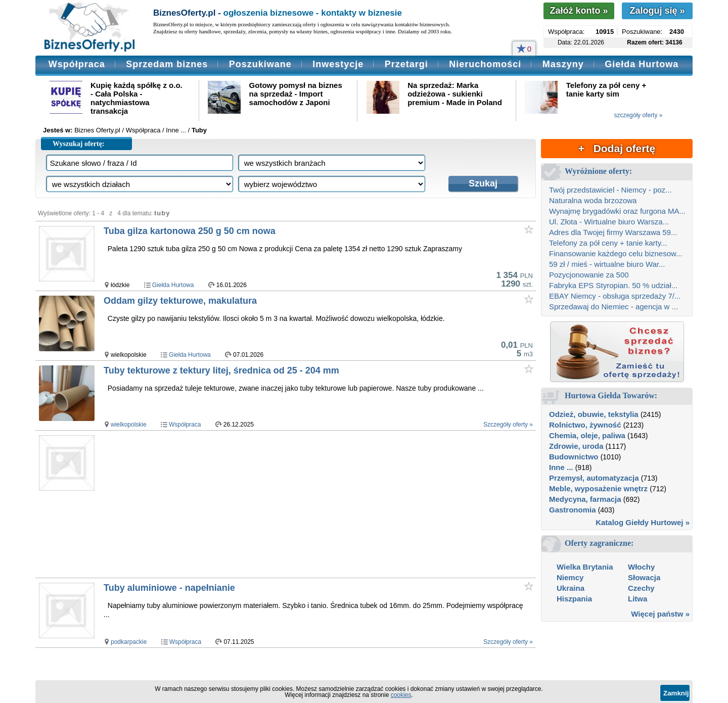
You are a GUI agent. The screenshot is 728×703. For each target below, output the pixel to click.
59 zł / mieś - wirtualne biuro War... (607, 264)
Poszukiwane (260, 64)
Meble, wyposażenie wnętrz (598, 488)
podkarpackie (129, 642)
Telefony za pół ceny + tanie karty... (608, 243)
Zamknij (676, 693)
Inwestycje (338, 64)
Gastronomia (573, 510)
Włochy (641, 567)
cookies (401, 695)
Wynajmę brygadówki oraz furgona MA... (617, 211)
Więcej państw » (660, 614)
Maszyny (563, 64)
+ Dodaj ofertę (617, 148)
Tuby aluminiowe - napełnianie (169, 588)
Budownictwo (574, 457)
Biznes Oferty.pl (97, 130)
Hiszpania (574, 599)
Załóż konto (579, 11)
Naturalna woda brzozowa (593, 200)
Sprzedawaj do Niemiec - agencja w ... (613, 307)
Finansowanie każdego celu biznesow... (616, 253)
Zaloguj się (657, 11)
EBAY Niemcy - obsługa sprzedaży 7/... (615, 296)
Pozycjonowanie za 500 (589, 275)
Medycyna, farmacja (585, 499)
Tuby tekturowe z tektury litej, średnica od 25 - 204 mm (221, 370)
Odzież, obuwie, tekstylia (594, 414)
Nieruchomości (485, 64)
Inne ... (561, 467)
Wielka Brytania (585, 567)
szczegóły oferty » (638, 115)
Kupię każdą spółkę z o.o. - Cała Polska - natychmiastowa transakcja (136, 98)
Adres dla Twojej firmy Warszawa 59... (613, 232)
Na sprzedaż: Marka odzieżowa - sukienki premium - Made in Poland (455, 94)
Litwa (638, 599)
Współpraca (77, 64)
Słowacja (644, 577)
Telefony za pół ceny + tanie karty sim (606, 89)
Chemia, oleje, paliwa (587, 435)
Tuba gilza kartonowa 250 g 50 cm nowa (190, 231)
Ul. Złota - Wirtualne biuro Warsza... (609, 222)
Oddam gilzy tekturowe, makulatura (180, 301)
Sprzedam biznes (167, 64)
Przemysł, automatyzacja (594, 478)
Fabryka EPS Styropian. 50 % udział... (613, 285)
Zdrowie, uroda (576, 446)
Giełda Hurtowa (642, 64)
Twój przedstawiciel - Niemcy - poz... (610, 190)
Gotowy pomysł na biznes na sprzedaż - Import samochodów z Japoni (296, 94)
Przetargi (406, 64)
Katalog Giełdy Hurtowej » (643, 522)
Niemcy (570, 577)
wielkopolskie (129, 425)
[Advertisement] (298, 504)
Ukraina (571, 588)
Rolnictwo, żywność (585, 425)
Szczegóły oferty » (508, 425)
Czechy (641, 588)
